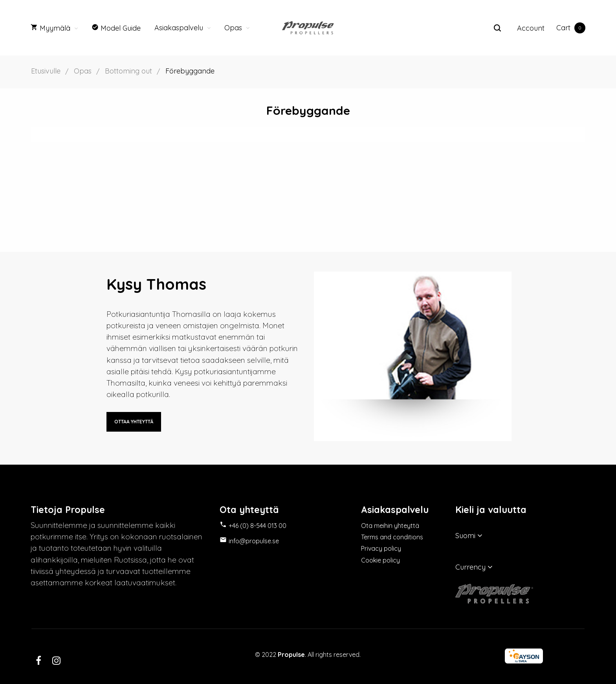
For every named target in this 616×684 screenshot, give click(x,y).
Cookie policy (380, 561)
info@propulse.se (254, 542)
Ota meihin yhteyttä (390, 526)
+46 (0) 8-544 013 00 (258, 526)
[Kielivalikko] (520, 535)
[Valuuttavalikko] (520, 567)
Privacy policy (381, 550)
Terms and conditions (392, 538)
